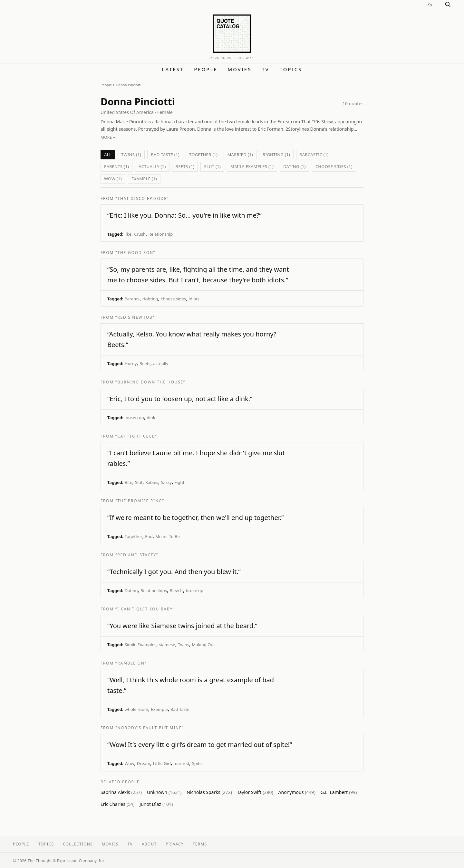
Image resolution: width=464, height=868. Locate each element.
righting (150, 299)
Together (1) (203, 155)
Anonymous (297, 792)
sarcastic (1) (314, 155)
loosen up (134, 418)
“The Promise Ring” (140, 501)
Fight (179, 482)
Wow (130, 763)
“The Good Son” (135, 253)
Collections (78, 844)
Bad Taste (180, 709)
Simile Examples (141, 645)
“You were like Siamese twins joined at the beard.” (182, 626)
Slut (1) (212, 166)
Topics (291, 69)
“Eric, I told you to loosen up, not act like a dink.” (180, 399)
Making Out (203, 645)
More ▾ (108, 137)
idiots (194, 299)
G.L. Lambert (339, 792)
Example (159, 709)
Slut (139, 482)
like (128, 234)
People (206, 69)
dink (151, 418)
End (149, 536)
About (149, 844)
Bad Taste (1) (165, 155)
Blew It (176, 590)
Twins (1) (131, 155)
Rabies (152, 482)
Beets (145, 363)
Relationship (161, 234)
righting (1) (276, 155)
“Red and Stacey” (137, 555)
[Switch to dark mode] (430, 5)
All (108, 155)
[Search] (448, 5)
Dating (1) (295, 166)
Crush (140, 234)
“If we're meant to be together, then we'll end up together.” (195, 518)
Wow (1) (113, 179)
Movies (240, 69)
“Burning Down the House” (150, 382)
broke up (194, 590)
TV (265, 69)
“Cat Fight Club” (136, 436)
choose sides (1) (334, 166)
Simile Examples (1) (252, 166)
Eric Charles (117, 804)
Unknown (164, 792)
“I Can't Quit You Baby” (145, 609)
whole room (136, 709)
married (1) (240, 155)
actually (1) (152, 166)
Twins (184, 645)
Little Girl (162, 763)
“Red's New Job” (135, 317)
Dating (131, 590)
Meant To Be (168, 536)
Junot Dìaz (156, 804)
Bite (129, 482)
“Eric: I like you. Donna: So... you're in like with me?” (184, 215)
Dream (144, 763)
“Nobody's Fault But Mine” (150, 728)
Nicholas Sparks (209, 792)
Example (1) (144, 179)
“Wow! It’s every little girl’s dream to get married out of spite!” (200, 745)
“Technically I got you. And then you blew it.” (174, 572)
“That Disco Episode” (142, 198)
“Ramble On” (131, 663)
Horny (131, 363)
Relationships (154, 590)
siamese (167, 645)
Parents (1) (116, 166)
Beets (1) (185, 166)
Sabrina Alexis (121, 792)
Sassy (166, 482)
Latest (173, 69)
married (181, 763)
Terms (200, 844)
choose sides (173, 299)
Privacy (175, 844)
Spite (197, 763)
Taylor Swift (255, 792)
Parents (132, 299)
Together (134, 536)
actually (161, 363)
